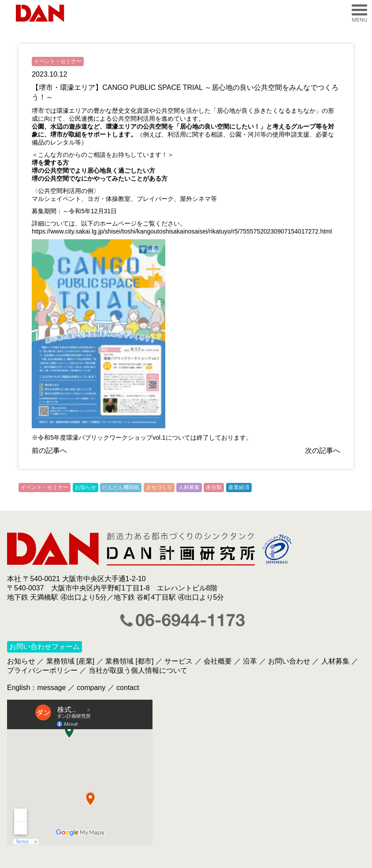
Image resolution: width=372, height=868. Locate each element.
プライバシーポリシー (42, 670)
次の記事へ (323, 451)
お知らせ (86, 487)
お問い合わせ (289, 661)
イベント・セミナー (58, 61)
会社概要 (218, 661)
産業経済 (239, 487)
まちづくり (159, 487)
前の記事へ (49, 451)
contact (128, 688)
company (91, 688)
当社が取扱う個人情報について (138, 670)
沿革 (250, 661)
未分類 (214, 487)
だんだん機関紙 (121, 487)
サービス (179, 661)
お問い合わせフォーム (45, 647)
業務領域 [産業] (70, 661)
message (51, 688)
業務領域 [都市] (129, 661)
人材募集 (189, 487)
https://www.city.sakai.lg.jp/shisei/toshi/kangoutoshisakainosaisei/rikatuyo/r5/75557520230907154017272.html (182, 231)
